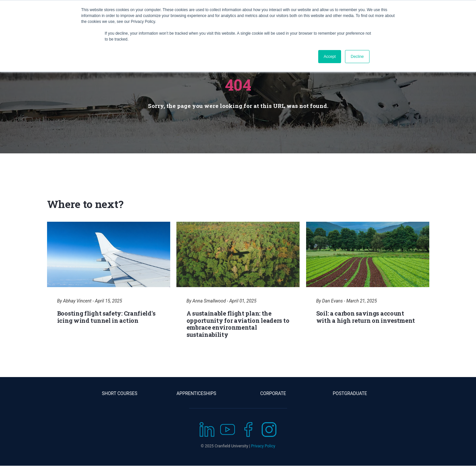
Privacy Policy (263, 446)
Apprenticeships (196, 393)
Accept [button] (330, 57)
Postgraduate (350, 393)
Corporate (273, 393)
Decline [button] (357, 57)
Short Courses (120, 393)
